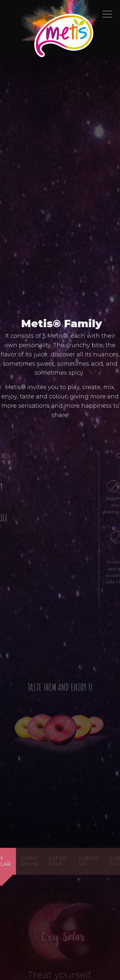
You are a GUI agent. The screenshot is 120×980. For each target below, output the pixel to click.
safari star (58, 861)
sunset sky (88, 861)
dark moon (30, 861)
